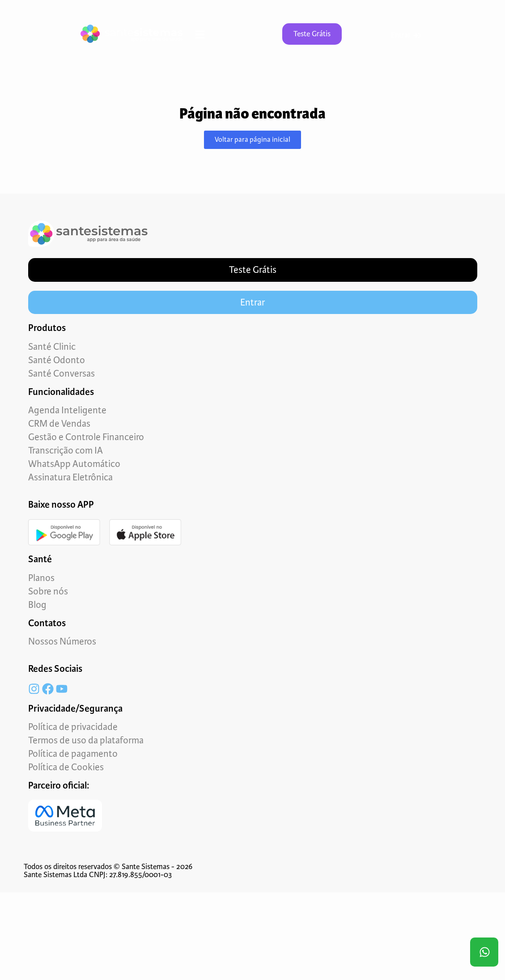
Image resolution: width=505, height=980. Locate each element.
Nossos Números (62, 641)
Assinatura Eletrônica (70, 477)
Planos (41, 578)
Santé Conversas (62, 373)
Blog (37, 605)
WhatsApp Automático (74, 464)
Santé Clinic (52, 347)
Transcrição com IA (66, 450)
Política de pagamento (73, 754)
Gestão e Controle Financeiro (86, 437)
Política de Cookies (66, 767)
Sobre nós (48, 591)
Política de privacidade (73, 727)
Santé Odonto (57, 360)
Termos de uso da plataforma (86, 740)
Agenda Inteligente (67, 410)
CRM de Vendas (59, 424)
